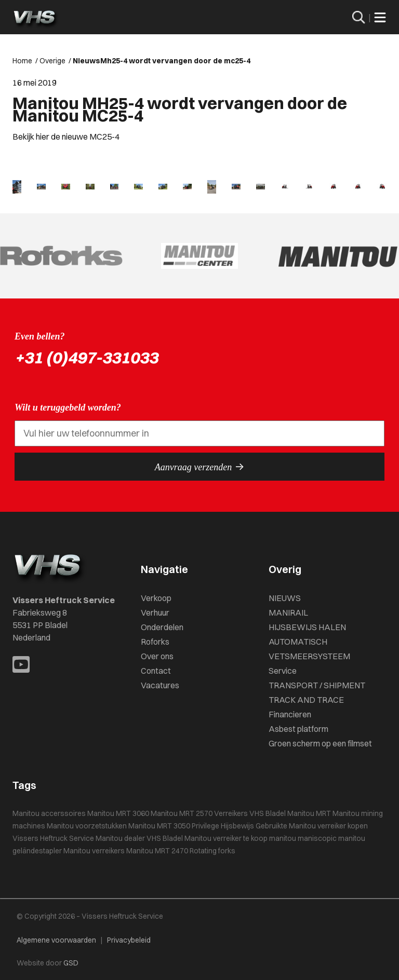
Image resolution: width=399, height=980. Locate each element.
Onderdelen (162, 627)
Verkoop (156, 598)
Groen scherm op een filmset (320, 743)
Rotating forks (212, 851)
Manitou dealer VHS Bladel (139, 838)
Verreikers (231, 813)
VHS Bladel (268, 813)
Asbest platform (298, 729)
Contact (156, 671)
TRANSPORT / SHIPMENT (317, 685)
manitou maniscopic (303, 838)
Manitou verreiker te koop (226, 838)
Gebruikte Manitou (286, 826)
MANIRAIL (288, 612)
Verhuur (155, 612)
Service (283, 671)
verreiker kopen (343, 826)
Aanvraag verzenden (199, 467)
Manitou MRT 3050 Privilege (174, 826)
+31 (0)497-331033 (86, 357)
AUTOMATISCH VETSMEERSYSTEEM (309, 649)
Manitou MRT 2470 (157, 851)
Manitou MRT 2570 (182, 813)
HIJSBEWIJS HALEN (307, 627)
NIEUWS (285, 598)
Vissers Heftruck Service (53, 838)
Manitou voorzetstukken (87, 826)
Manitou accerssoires (49, 813)
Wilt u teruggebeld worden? (68, 407)
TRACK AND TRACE (306, 700)
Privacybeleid (129, 940)
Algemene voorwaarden (56, 940)
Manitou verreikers (94, 851)
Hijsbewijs (237, 826)
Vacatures (160, 685)
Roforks (155, 642)
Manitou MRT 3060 (118, 813)
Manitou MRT (309, 813)
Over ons (157, 656)
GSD (71, 963)
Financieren (290, 714)
